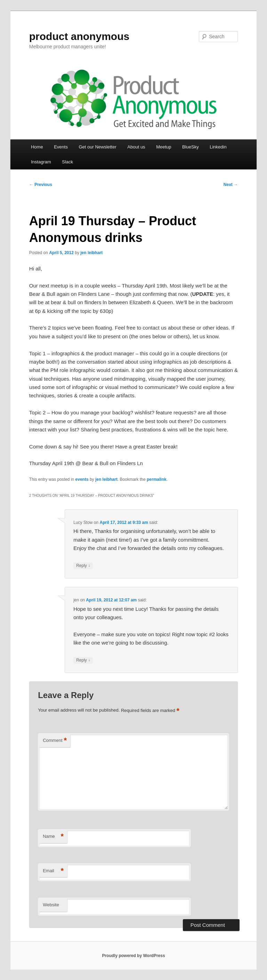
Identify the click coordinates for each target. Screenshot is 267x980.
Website (51, 905)
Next (231, 185)
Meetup (164, 147)
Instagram (41, 162)
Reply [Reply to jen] (83, 660)
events (82, 479)
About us (136, 147)
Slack (67, 162)
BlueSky (191, 147)
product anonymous (79, 36)
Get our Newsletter (97, 147)
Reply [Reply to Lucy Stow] (83, 566)
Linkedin (218, 147)
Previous (41, 185)
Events (61, 147)
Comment (55, 741)
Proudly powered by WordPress (133, 956)
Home (37, 147)
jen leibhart (91, 253)
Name (53, 837)
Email (53, 871)
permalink (157, 479)
